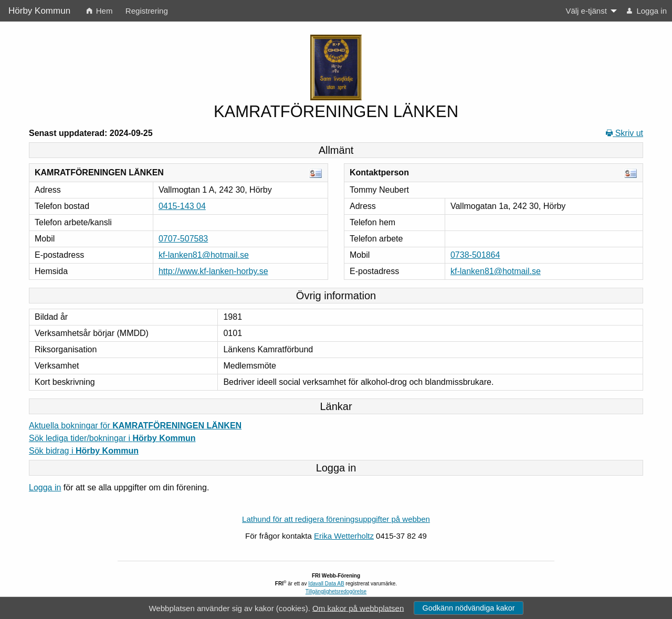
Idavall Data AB (326, 584)
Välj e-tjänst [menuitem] (586, 11)
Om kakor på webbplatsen (358, 608)
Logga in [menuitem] (647, 11)
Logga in (45, 487)
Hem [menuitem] (100, 11)
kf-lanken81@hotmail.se (204, 255)
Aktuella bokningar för (135, 426)
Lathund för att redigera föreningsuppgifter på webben (336, 519)
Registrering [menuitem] (147, 11)
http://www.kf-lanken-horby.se (213, 271)
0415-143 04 (182, 206)
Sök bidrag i (84, 451)
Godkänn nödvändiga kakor (468, 608)
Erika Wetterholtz (344, 536)
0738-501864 (475, 255)
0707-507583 (183, 239)
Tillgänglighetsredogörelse (336, 591)
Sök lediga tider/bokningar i (112, 438)
